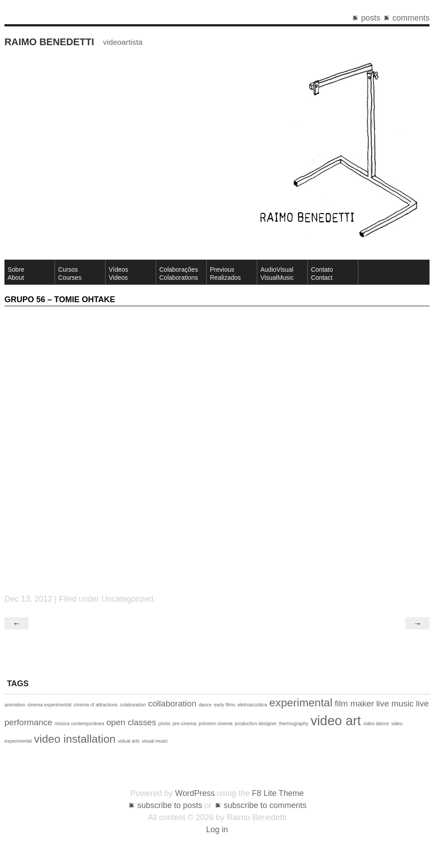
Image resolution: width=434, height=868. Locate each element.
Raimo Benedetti (49, 42)
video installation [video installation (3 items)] (75, 739)
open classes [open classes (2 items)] (131, 722)
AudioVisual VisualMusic (277, 274)
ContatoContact (322, 274)
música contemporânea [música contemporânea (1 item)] (79, 723)
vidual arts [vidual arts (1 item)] (129, 741)
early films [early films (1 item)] (225, 705)
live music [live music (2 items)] (395, 703)
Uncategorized (128, 599)
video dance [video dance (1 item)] (376, 723)
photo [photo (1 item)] (164, 723)
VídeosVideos (119, 274)
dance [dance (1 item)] (205, 705)
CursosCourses (70, 274)
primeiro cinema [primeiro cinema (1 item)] (216, 723)
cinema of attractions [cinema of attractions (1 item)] (96, 705)
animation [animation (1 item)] (15, 705)
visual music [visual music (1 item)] (155, 741)
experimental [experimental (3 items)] (301, 703)
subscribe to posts (170, 805)
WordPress (195, 793)
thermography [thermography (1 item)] (294, 723)
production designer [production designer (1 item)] (256, 723)
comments (411, 18)
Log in (217, 830)
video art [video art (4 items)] (336, 720)
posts (371, 18)
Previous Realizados (225, 274)
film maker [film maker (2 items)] (354, 703)
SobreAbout (16, 274)
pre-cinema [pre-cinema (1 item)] (185, 723)
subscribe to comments (265, 805)
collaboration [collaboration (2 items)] (172, 703)
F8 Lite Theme (278, 793)
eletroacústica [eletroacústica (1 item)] (252, 705)
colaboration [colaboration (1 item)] (133, 705)
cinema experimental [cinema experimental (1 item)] (49, 705)
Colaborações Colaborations (179, 274)
